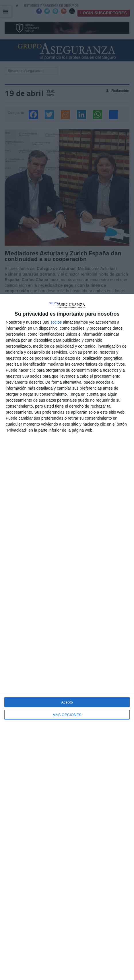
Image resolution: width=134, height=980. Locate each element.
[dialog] (67, 637)
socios (56, 322)
